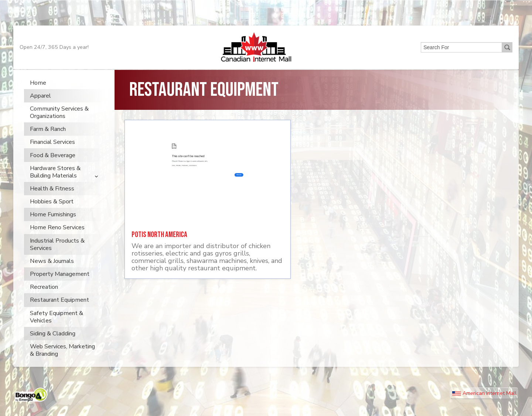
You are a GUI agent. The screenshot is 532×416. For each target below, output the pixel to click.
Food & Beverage (53, 166)
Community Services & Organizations (59, 124)
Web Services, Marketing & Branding (62, 361)
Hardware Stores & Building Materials (55, 183)
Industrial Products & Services (57, 255)
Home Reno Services (57, 239)
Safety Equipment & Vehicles (57, 328)
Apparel (40, 106)
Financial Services (52, 153)
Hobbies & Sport (52, 213)
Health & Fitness (52, 199)
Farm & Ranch (48, 140)
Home (38, 94)
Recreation (44, 298)
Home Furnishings (53, 226)
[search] (461, 57)
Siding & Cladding (53, 344)
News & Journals (52, 272)
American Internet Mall (484, 404)
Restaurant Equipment (59, 311)
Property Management (60, 285)
